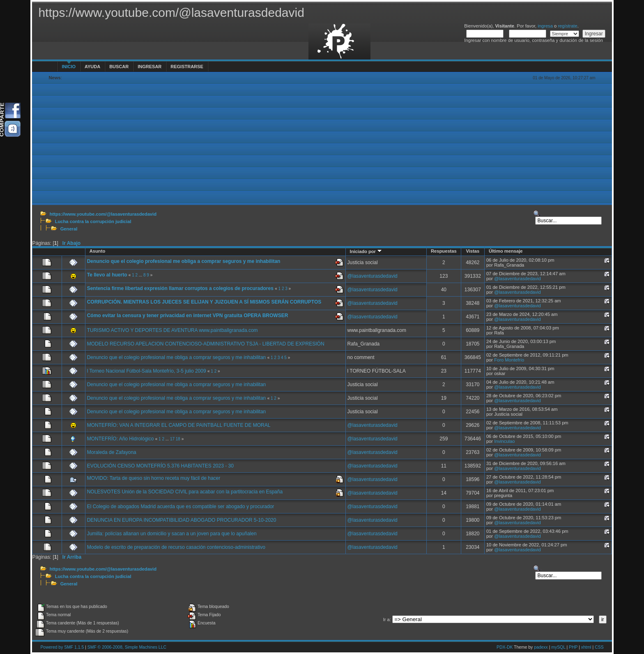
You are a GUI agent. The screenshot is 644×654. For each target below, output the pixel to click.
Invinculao (504, 441)
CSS (599, 647)
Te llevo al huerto (107, 275)
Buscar (119, 67)
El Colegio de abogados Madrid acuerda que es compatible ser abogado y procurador (181, 507)
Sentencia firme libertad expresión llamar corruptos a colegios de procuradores (180, 288)
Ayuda (92, 67)
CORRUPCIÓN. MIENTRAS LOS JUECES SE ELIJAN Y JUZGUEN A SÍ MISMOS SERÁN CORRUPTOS (204, 302)
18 (178, 439)
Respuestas (444, 251)
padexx (541, 647)
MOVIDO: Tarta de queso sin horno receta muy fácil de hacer (154, 478)
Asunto (98, 251)
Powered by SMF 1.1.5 (62, 647)
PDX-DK (505, 647)
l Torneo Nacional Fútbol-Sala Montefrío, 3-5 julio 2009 (147, 371)
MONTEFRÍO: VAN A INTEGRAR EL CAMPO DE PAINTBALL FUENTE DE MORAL (179, 425)
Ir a (386, 619)
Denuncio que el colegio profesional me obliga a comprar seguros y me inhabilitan (184, 261)
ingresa (545, 26)
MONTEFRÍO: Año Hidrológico (121, 439)
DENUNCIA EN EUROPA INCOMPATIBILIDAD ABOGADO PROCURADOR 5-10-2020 (182, 520)
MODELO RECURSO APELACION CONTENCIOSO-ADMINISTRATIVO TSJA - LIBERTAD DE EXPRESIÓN (206, 344)
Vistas (473, 251)
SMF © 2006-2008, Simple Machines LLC (127, 647)
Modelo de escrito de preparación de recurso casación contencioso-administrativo (176, 547)
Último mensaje (506, 251)
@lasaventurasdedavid (373, 276)
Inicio (69, 67)
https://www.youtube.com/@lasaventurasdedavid (103, 214)
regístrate (567, 26)
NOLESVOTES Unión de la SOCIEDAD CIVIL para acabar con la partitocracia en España (185, 492)
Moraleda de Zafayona (112, 452)
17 (172, 439)
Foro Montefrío (509, 360)
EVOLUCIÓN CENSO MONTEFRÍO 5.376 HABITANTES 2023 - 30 (160, 466)
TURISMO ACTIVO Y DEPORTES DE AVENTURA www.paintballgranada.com (172, 330)
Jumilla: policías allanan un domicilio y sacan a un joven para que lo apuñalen (172, 534)
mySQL (558, 647)
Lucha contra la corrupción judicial (93, 221)
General (69, 229)
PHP (573, 647)
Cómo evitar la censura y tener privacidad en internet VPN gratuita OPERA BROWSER (188, 315)
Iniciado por (366, 251)
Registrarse (187, 67)
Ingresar (149, 67)
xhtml (586, 647)
